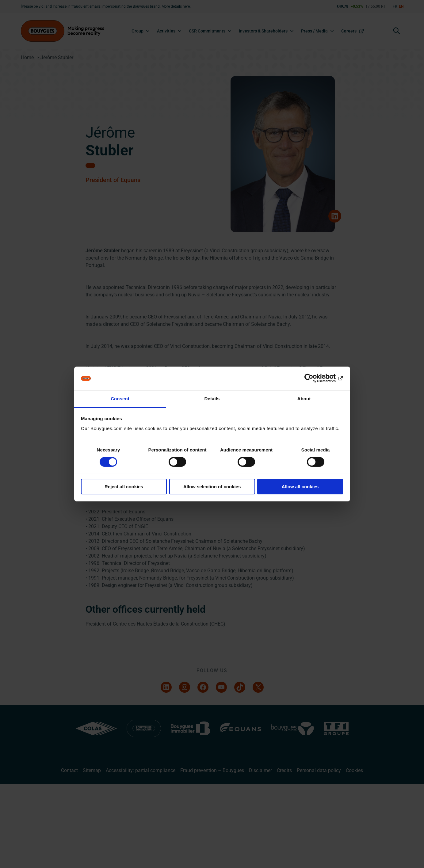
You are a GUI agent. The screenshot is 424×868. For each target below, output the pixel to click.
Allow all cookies (300, 487)
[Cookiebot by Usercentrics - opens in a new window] (316, 378)
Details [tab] (212, 399)
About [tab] (304, 399)
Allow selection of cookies (212, 487)
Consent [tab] (120, 399)
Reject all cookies (124, 487)
